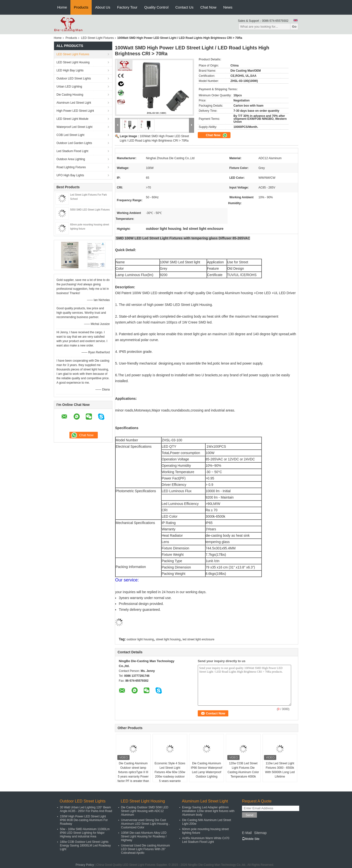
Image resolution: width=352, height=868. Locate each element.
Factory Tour (127, 7)
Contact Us (184, 7)
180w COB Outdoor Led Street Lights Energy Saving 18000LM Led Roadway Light (85, 846)
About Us (103, 7)
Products (81, 7)
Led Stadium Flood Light (72, 151)
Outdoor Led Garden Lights (74, 143)
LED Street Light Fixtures (97, 38)
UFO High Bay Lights (70, 175)
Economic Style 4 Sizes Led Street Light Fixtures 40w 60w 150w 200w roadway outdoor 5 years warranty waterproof (170, 774)
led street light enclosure (198, 639)
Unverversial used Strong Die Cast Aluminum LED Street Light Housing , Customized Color (145, 824)
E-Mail (247, 833)
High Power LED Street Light (75, 111)
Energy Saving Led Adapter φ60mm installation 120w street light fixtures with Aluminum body (208, 811)
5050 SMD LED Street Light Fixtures (90, 210)
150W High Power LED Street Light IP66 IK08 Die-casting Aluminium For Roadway (84, 820)
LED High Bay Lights (70, 70)
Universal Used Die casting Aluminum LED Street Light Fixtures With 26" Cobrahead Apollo (145, 849)
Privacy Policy (85, 865)
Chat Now (208, 7)
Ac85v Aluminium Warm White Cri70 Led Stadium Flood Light (206, 840)
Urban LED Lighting (69, 87)
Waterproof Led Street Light (74, 127)
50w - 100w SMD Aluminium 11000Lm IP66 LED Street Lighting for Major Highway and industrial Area (85, 833)
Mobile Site (251, 839)
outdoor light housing (140, 639)
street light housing (168, 639)
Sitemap (260, 833)
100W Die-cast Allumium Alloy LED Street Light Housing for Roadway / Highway (144, 836)
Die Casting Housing (70, 95)
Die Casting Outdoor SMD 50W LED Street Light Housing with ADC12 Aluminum (145, 811)
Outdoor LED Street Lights (74, 78)
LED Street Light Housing (73, 62)
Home (62, 7)
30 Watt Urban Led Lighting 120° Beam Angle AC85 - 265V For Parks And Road (86, 809)
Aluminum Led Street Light (74, 103)
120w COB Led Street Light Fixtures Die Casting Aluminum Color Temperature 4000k (243, 770)
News (228, 7)
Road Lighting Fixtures (71, 167)
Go (294, 27)
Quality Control (156, 7)
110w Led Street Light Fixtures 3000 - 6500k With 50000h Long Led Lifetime (280, 770)
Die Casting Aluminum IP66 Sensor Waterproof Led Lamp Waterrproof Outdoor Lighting (207, 770)
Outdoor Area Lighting (71, 159)
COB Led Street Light (70, 135)
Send (249, 815)
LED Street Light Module (72, 119)
